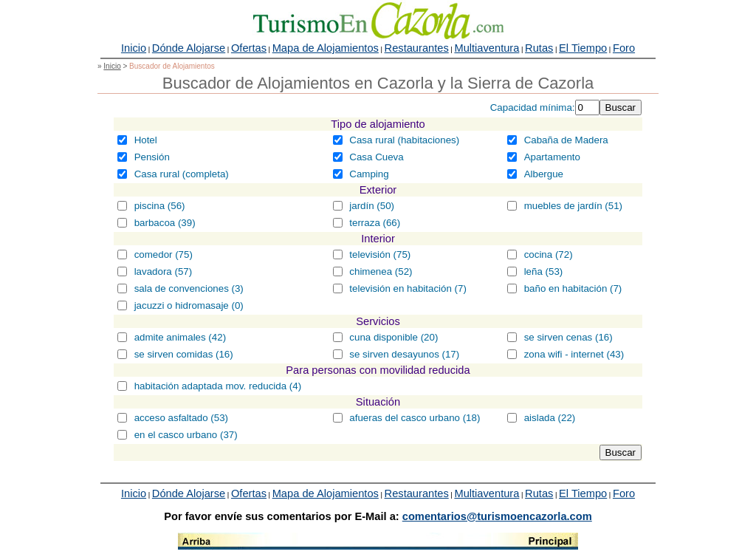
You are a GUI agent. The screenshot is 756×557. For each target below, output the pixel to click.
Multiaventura (487, 48)
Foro (624, 48)
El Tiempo (583, 48)
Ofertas (249, 48)
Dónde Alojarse (189, 48)
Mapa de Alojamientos (326, 48)
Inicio (134, 48)
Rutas (539, 48)
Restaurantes (417, 48)
